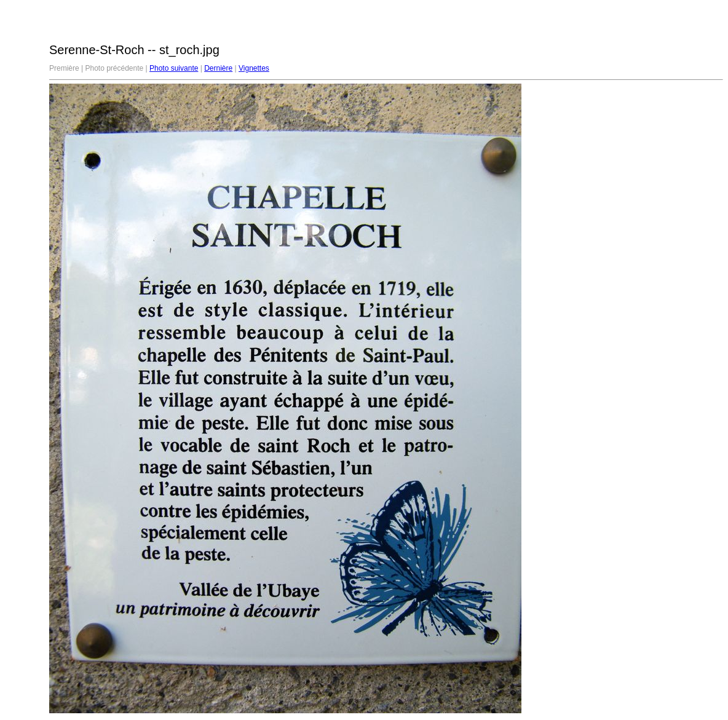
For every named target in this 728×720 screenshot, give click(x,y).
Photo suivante (174, 68)
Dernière (218, 68)
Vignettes (254, 68)
